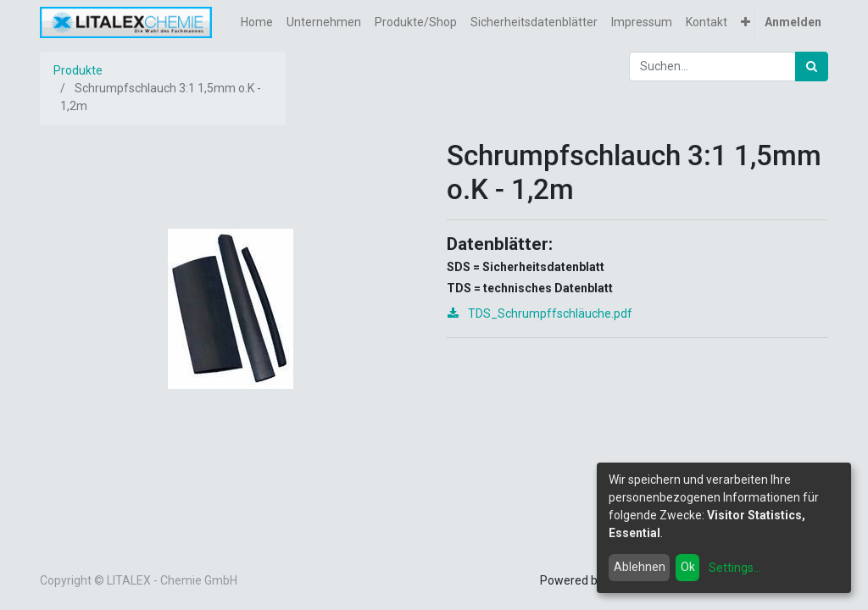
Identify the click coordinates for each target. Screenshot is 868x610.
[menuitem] (257, 22)
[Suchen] (812, 67)
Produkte (78, 70)
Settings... (735, 568)
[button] (746, 22)
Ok (688, 567)
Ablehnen (640, 567)
